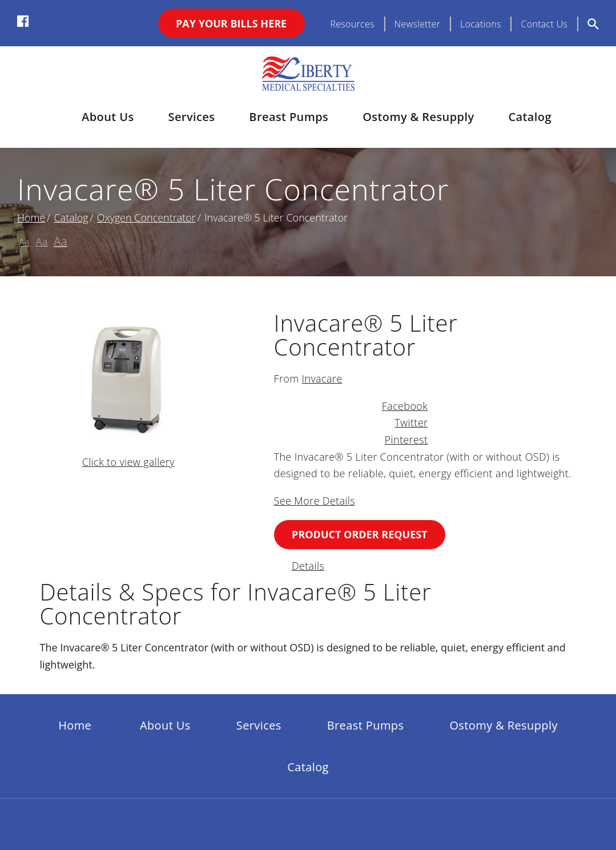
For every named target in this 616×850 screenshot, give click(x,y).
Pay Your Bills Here (231, 23)
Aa (24, 242)
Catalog (530, 117)
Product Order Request (360, 534)
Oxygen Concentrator (146, 217)
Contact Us (544, 24)
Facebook (405, 406)
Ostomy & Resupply (418, 117)
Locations (481, 24)
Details (308, 566)
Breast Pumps (289, 117)
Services (192, 117)
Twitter (411, 422)
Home (31, 217)
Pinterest (406, 440)
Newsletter (418, 24)
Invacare (322, 378)
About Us (108, 117)
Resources (352, 24)
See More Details (315, 501)
